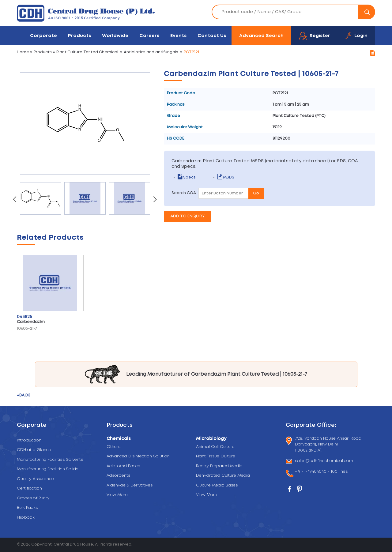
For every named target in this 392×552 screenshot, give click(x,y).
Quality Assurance (35, 479)
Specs (187, 177)
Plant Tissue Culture (216, 456)
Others (113, 447)
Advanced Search (261, 36)
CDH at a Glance (34, 450)
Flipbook (26, 518)
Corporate (43, 36)
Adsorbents (118, 476)
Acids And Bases (123, 466)
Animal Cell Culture (215, 447)
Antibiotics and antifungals (151, 52)
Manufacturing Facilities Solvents (50, 460)
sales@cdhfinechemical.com (324, 461)
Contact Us (212, 36)
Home (23, 52)
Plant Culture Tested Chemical (87, 52)
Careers (149, 36)
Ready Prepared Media (219, 466)
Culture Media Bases (217, 485)
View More (117, 495)
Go (256, 193)
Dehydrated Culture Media (223, 476)
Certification (29, 488)
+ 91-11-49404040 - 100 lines (321, 472)
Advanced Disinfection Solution (138, 456)
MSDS (226, 177)
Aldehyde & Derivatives (130, 485)
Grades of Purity (33, 498)
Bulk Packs (27, 508)
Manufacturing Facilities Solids (47, 469)
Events (178, 36)
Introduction (29, 440)
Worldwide (115, 36)
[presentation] (15, 200)
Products (79, 36)
